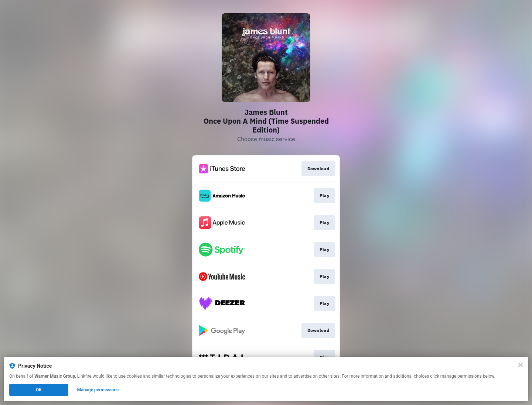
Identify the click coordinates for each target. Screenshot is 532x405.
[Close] (521, 365)
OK (39, 390)
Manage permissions (98, 390)
